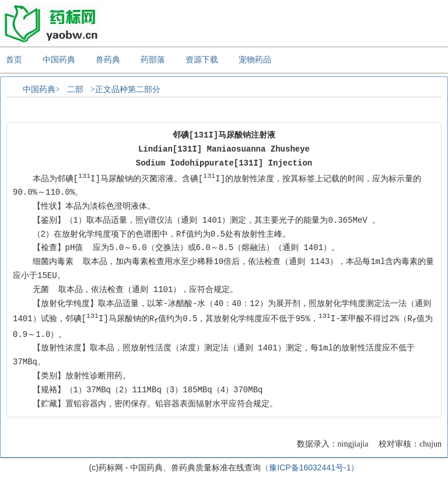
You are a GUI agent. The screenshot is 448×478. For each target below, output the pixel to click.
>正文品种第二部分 (125, 89)
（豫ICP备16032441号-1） (310, 468)
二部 (75, 89)
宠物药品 (255, 59)
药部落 (153, 59)
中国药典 (59, 59)
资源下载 (202, 59)
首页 (14, 59)
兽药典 (108, 59)
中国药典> (41, 89)
